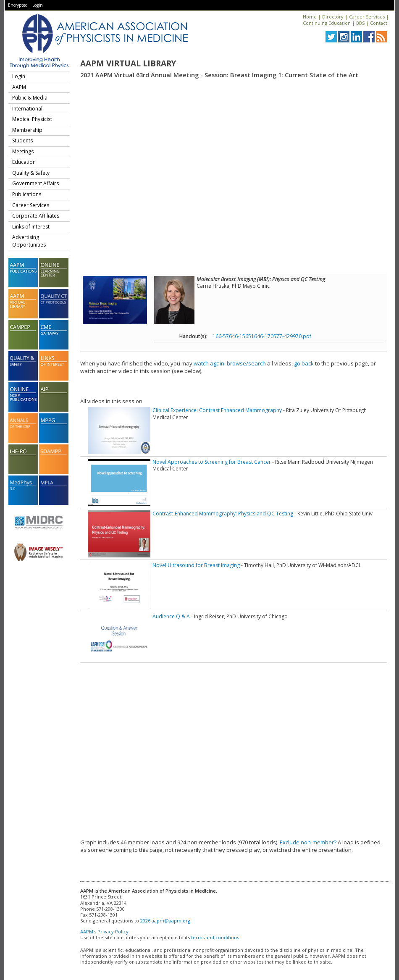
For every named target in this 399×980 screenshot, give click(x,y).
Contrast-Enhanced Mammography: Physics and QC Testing (223, 514)
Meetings (23, 151)
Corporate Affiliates (36, 216)
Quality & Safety (31, 173)
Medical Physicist (32, 119)
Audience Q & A (171, 616)
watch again (209, 363)
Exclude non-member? (308, 842)
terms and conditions (215, 937)
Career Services (367, 17)
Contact (379, 23)
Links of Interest (31, 227)
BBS (360, 23)
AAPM (19, 87)
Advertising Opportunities (29, 241)
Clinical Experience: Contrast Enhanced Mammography (217, 410)
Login (38, 5)
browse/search (246, 363)
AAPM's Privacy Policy (104, 931)
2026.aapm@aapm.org (165, 921)
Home (310, 17)
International (27, 109)
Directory (333, 17)
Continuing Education (327, 23)
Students (22, 141)
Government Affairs (35, 183)
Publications (27, 194)
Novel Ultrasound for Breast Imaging (196, 565)
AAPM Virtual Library (128, 63)
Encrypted (18, 5)
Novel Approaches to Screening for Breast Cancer (212, 462)
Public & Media (30, 98)
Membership (27, 130)
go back (304, 363)
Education (24, 162)
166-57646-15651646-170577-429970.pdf (262, 336)
